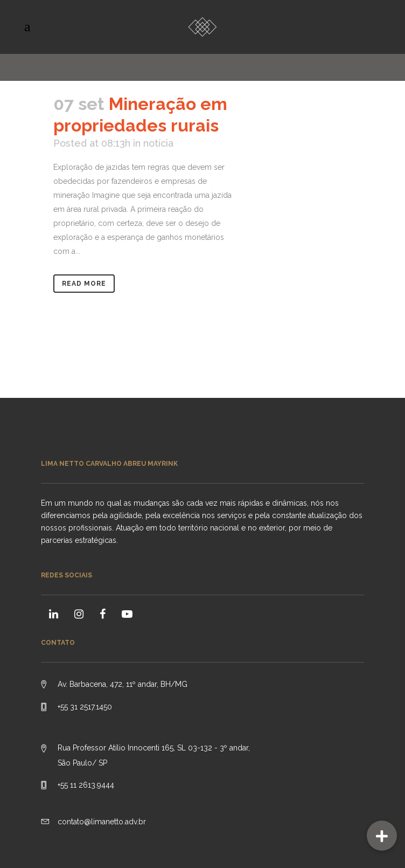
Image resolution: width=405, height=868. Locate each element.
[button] (382, 836)
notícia (158, 143)
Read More (84, 284)
